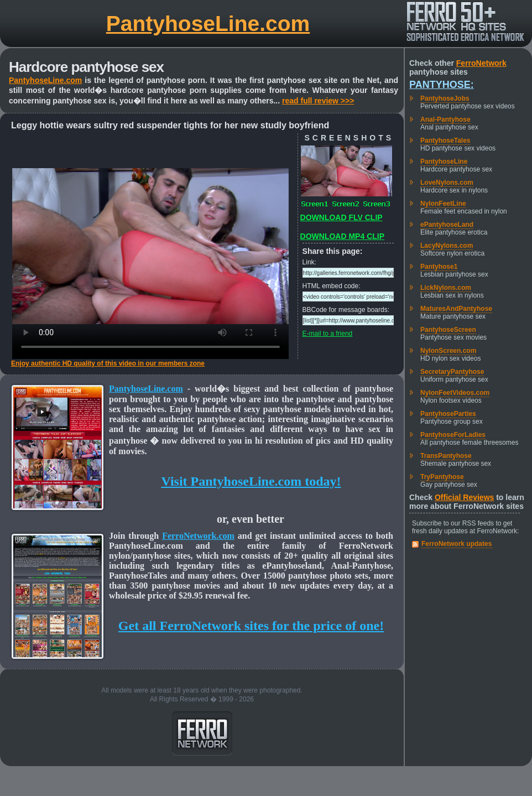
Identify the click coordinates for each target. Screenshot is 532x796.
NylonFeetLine (443, 204)
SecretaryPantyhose (452, 372)
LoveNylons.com (447, 183)
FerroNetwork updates (457, 544)
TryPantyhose (442, 477)
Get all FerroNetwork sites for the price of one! (251, 626)
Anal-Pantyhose (445, 119)
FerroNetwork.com (198, 536)
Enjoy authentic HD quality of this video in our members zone (108, 363)
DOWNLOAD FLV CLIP (341, 217)
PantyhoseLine (444, 162)
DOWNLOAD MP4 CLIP (342, 236)
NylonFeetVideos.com (455, 393)
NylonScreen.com (448, 351)
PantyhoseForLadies (453, 435)
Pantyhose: (442, 85)
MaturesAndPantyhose (456, 309)
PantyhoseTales (445, 141)
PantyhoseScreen (448, 330)
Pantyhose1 (439, 267)
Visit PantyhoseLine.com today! (251, 481)
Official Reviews (464, 497)
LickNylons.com (446, 288)
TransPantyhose (446, 456)
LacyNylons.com (447, 246)
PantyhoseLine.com (208, 24)
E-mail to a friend (328, 334)
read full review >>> (318, 101)
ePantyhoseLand (447, 225)
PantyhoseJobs (445, 98)
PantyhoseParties (448, 414)
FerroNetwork (481, 63)
